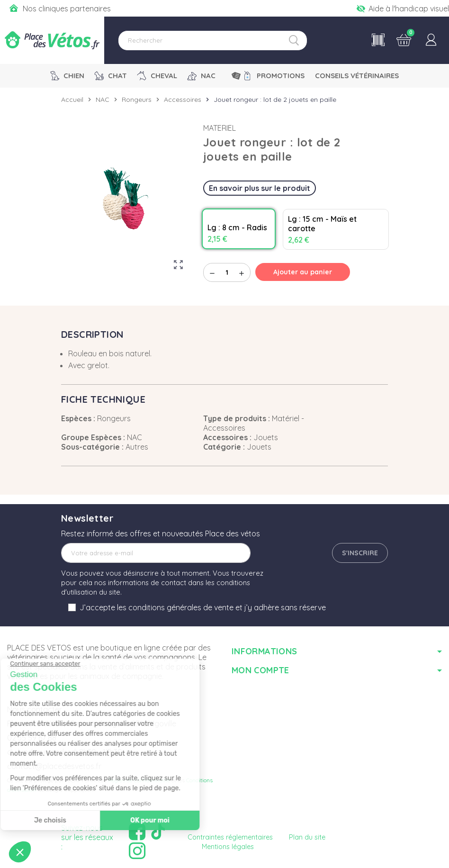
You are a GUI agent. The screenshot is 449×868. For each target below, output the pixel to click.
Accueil (72, 99)
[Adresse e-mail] (156, 553)
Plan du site (307, 837)
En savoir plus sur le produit (260, 188)
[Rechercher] (213, 41)
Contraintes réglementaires (230, 837)
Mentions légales (228, 847)
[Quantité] (227, 272)
